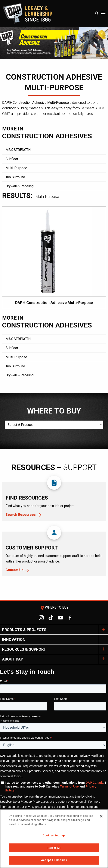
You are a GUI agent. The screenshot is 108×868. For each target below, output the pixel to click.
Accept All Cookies (54, 860)
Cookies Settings (54, 835)
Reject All (54, 848)
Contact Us (15, 570)
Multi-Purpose (16, 168)
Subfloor (12, 159)
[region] (54, 839)
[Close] (101, 816)
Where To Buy (54, 607)
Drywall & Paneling (20, 186)
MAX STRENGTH (18, 150)
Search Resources (21, 515)
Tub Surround (15, 177)
